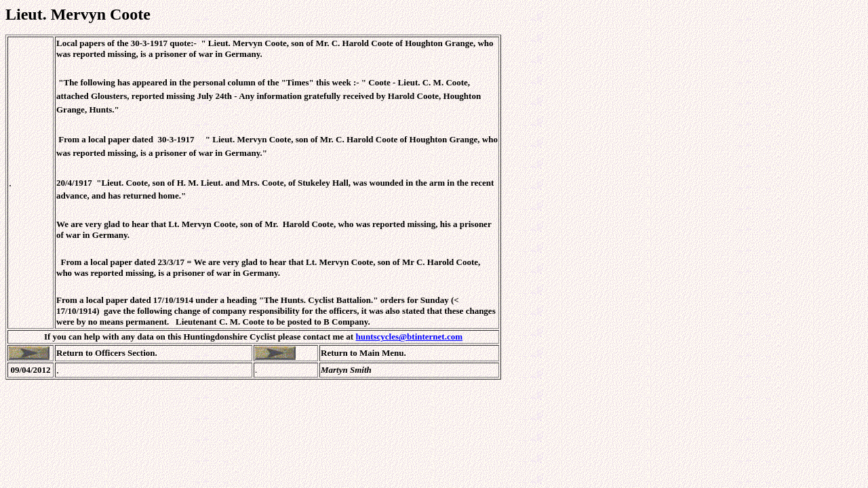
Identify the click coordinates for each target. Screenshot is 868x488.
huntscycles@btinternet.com (409, 337)
